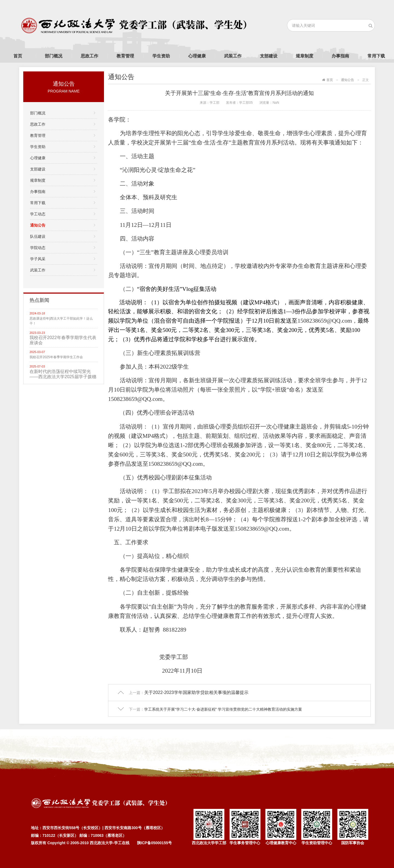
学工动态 (38, 214)
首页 (18, 56)
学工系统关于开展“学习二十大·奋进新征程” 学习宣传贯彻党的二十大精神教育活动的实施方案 (223, 709)
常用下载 (376, 56)
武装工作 (233, 56)
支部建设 (269, 56)
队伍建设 (38, 236)
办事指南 (340, 56)
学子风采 (38, 259)
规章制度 (305, 56)
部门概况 (54, 56)
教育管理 (125, 56)
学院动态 (38, 248)
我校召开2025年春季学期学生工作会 (56, 357)
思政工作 (89, 56)
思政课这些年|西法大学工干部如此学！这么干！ (61, 321)
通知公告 (38, 225)
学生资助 (161, 56)
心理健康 (197, 56)
